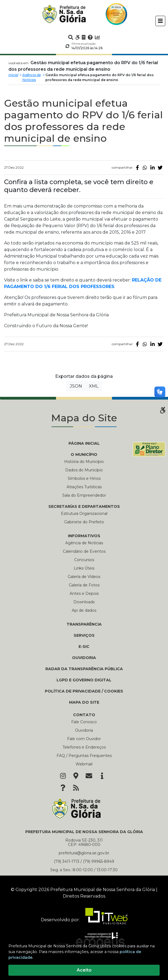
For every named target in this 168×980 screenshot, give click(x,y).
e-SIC (84, 647)
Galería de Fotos (84, 585)
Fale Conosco (84, 722)
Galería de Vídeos (84, 577)
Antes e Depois (84, 593)
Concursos (84, 560)
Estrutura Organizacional (84, 514)
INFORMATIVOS (84, 536)
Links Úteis (84, 568)
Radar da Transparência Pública (84, 669)
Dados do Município (84, 470)
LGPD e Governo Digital (84, 680)
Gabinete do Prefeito (84, 522)
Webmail (84, 764)
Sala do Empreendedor (84, 495)
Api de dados (84, 610)
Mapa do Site (84, 702)
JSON (76, 386)
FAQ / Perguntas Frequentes (84, 756)
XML (94, 386)
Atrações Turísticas (84, 487)
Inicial (13, 75)
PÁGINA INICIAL (84, 443)
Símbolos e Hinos (84, 478)
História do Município (84, 462)
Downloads (84, 602)
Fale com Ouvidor (84, 739)
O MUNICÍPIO (84, 455)
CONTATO (84, 715)
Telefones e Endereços (84, 747)
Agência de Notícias (32, 77)
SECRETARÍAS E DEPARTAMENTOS (84, 506)
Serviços (84, 635)
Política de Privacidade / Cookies (84, 691)
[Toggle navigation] (160, 21)
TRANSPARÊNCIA (84, 624)
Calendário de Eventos (84, 551)
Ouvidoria (84, 658)
